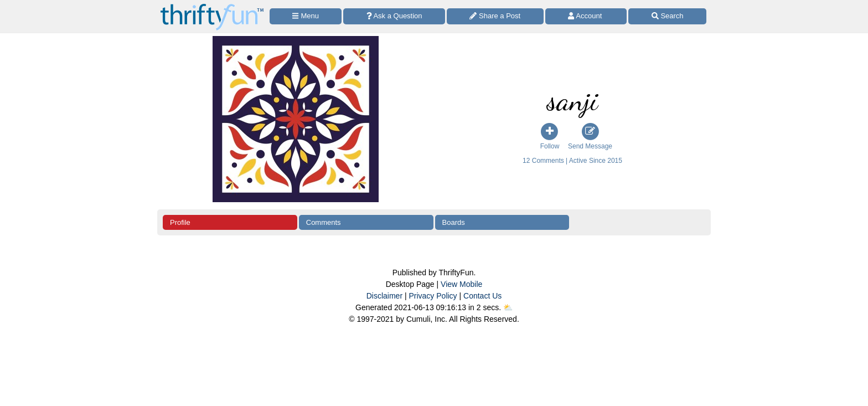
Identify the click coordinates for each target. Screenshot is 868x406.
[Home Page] (212, 6)
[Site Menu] (306, 16)
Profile (180, 222)
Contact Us (482, 296)
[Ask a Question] (394, 16)
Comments (324, 222)
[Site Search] (667, 16)
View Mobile (461, 284)
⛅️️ (508, 307)
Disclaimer (384, 296)
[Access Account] (586, 16)
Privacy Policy (433, 296)
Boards (454, 222)
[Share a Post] (495, 16)
